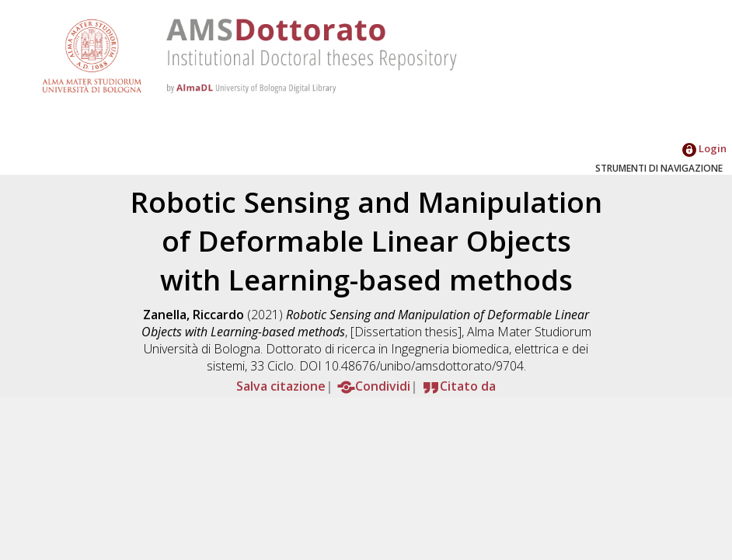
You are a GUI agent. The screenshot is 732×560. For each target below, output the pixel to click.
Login (704, 148)
